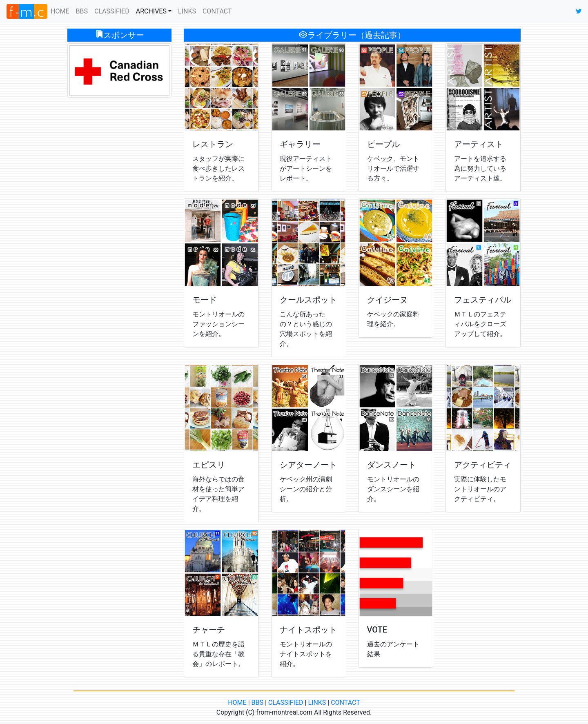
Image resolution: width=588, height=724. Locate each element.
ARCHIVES (151, 11)
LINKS (187, 11)
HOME (61, 11)
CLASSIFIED (112, 11)
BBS (81, 11)
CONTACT (217, 11)
